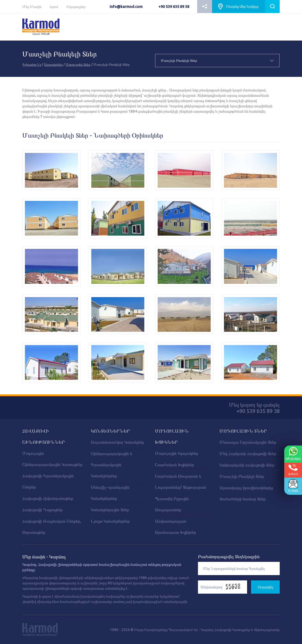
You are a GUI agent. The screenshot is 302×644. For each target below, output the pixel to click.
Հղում (54, 7)
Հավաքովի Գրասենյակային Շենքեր (48, 481)
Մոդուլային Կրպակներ (177, 453)
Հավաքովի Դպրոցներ (42, 510)
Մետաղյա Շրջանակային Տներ (248, 442)
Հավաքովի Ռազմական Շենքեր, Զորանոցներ (52, 527)
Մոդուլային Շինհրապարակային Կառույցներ (52, 459)
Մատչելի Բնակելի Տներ (242, 476)
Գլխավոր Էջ (32, 64)
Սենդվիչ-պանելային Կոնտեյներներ (110, 493)
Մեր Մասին (32, 7)
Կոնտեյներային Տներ (110, 510)
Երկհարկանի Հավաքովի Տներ (247, 465)
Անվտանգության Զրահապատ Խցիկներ (176, 527)
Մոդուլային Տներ (78, 64)
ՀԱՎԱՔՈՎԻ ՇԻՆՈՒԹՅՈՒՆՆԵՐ (44, 436)
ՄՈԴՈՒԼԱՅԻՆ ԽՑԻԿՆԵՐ (172, 436)
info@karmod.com (126, 7)
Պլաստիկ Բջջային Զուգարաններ (172, 504)
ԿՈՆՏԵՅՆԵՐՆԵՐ (110, 431)
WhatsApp (292, 454)
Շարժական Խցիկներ (174, 465)
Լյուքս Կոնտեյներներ (110, 521)
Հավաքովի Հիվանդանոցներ (48, 498)
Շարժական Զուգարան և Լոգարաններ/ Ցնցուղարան (181, 482)
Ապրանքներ (53, 64)
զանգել (293, 470)
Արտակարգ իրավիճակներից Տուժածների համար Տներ (246, 493)
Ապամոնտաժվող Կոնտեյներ (117, 442)
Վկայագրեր (76, 7)
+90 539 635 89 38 (174, 7)
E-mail (292, 486)
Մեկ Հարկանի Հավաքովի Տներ (248, 453)
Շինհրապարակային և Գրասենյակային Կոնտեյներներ (112, 465)
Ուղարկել (266, 587)
